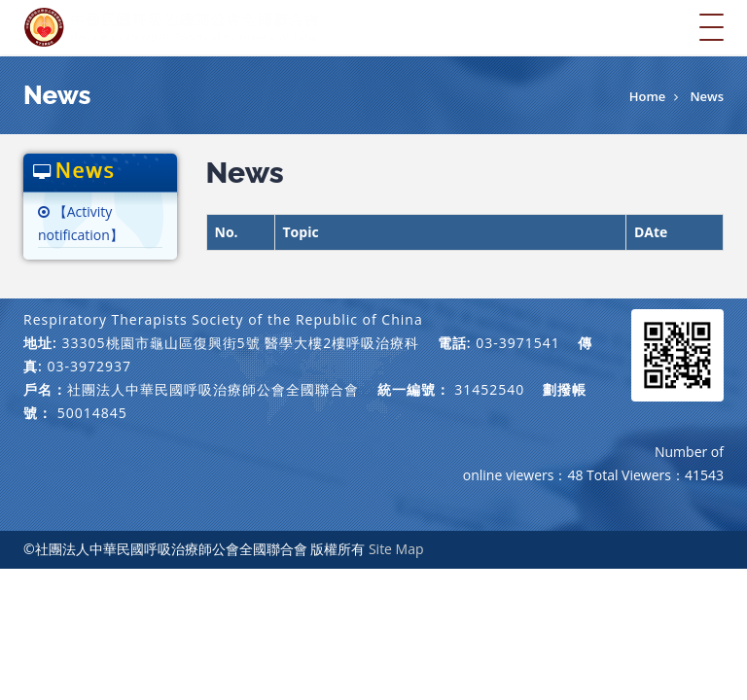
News (707, 96)
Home (648, 96)
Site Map (396, 549)
